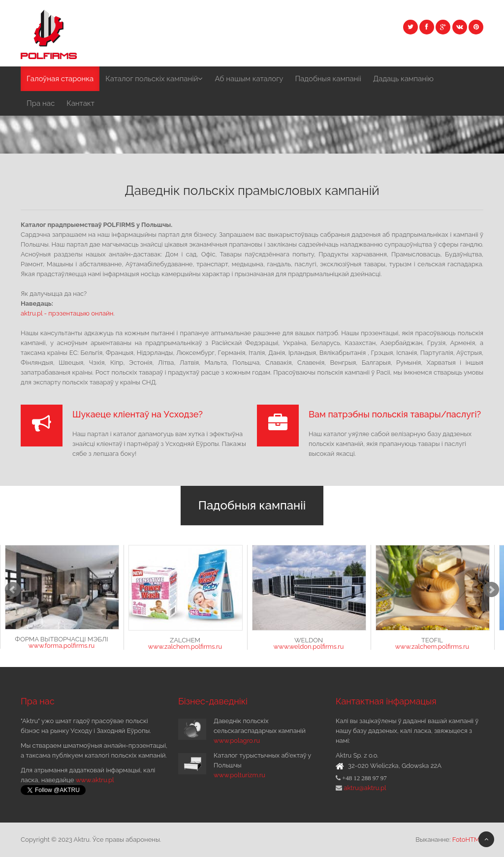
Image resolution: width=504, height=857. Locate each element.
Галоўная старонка (60, 79)
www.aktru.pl (95, 780)
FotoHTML (468, 840)
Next (491, 590)
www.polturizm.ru (239, 775)
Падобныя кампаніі (328, 79)
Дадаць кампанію (403, 79)
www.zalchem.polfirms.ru (185, 647)
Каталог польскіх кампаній (154, 79)
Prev (13, 590)
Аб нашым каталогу (249, 79)
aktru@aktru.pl (364, 788)
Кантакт (80, 103)
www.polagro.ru (237, 741)
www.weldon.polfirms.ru (308, 647)
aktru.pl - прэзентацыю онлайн (67, 313)
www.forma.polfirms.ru (62, 646)
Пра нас (41, 103)
